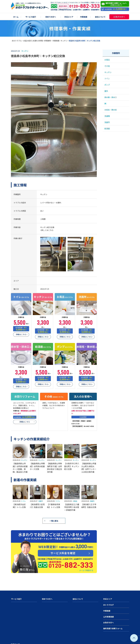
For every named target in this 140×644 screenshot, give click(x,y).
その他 (107, 66)
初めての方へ (51, 17)
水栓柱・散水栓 (111, 110)
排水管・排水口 (111, 97)
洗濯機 (107, 116)
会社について (100, 17)
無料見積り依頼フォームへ (115, 4)
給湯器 (107, 128)
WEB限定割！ (114, 9)
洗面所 (41, 501)
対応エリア (69, 17)
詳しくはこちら (47, 230)
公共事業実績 (108, 617)
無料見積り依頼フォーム (113, 628)
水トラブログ (108, 605)
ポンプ (107, 85)
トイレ (23, 501)
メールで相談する (86, 570)
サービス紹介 (31, 17)
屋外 (106, 91)
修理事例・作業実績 (52, 41)
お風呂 (75, 501)
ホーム (16, 17)
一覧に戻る (54, 521)
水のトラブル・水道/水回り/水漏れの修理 (27, 41)
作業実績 (84, 17)
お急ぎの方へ (119, 17)
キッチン (64, 41)
